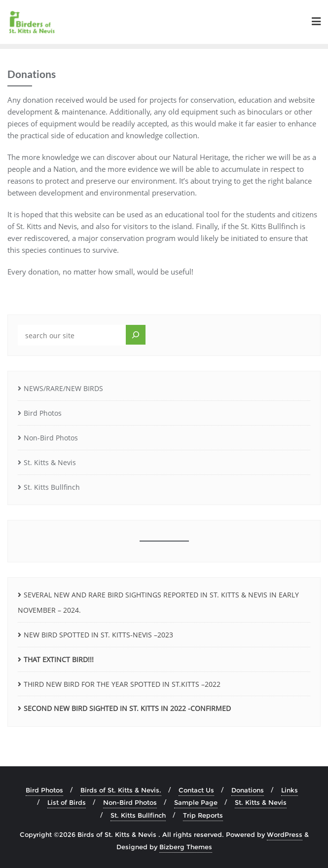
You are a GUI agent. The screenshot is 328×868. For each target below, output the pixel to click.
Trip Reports (203, 815)
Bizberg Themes (186, 847)
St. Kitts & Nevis (50, 462)
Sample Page (196, 802)
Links (290, 790)
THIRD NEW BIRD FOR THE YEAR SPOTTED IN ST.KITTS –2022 (122, 684)
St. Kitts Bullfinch (52, 487)
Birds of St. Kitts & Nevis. (121, 790)
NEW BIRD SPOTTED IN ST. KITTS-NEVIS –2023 (98, 635)
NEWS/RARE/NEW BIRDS (63, 388)
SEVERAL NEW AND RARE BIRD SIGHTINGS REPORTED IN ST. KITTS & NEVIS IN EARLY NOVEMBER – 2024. (158, 602)
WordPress (285, 834)
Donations (248, 790)
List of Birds (67, 802)
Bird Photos (43, 413)
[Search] (136, 335)
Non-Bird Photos (51, 438)
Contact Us (196, 790)
